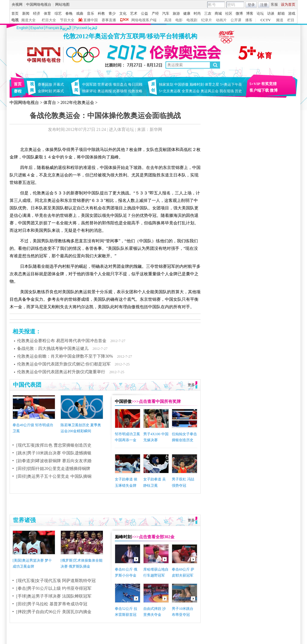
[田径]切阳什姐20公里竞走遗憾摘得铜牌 (53, 469)
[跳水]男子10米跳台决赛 (39, 453)
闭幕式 (59, 91)
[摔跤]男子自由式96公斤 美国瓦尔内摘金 (54, 612)
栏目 (291, 20)
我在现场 (227, 91)
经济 (37, 13)
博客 (250, 13)
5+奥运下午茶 (231, 84)
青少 (112, 13)
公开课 (236, 20)
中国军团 (89, 84)
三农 (208, 13)
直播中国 (91, 20)
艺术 (134, 13)
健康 (187, 13)
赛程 (18, 91)
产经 (155, 13)
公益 (145, 13)
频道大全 (28, 20)
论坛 (260, 13)
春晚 (69, 13)
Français (52, 28)
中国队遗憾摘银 (77, 453)
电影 (179, 20)
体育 (47, 13)
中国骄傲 (181, 84)
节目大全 (67, 20)
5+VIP (255, 84)
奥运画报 (105, 91)
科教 (101, 13)
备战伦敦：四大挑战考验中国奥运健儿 (53, 349)
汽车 (166, 13)
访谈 (271, 13)
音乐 (91, 13)
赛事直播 (109, 20)
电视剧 (192, 20)
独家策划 (166, 84)
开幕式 (58, 84)
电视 (15, 20)
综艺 (58, 13)
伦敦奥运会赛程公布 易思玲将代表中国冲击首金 (62, 341)
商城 (218, 13)
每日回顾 (135, 84)
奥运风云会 (210, 91)
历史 (238, 91)
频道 (280, 20)
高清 (168, 20)
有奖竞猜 (269, 84)
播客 (249, 20)
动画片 (221, 20)
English (22, 28)
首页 (15, 13)
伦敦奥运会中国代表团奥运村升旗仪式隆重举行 (61, 372)
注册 (264, 5)
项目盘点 (120, 84)
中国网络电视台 (39, 4)
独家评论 (89, 91)
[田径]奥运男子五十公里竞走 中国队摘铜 (54, 476)
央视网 (17, 4)
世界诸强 (105, 84)
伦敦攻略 (135, 91)
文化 (123, 13)
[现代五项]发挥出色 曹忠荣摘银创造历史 (54, 445)
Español (37, 28)
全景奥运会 (191, 91)
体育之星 (212, 84)
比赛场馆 (120, 91)
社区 (229, 13)
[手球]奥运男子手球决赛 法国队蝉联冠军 (54, 596)
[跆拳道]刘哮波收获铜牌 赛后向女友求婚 (54, 461)
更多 (191, 385)
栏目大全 (49, 20)
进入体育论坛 (121, 130)
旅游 (176, 13)
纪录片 (207, 20)
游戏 (292, 13)
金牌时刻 (45, 91)
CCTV (266, 20)
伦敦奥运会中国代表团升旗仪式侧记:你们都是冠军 (64, 364)
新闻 (26, 13)
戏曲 (80, 13)
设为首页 (288, 4)
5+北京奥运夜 (170, 91)
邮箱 (281, 13)
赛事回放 (45, 84)
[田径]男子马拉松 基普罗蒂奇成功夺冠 (52, 604)
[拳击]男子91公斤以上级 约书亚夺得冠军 (54, 588)
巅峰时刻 (197, 84)
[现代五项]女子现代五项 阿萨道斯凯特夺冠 (56, 581)
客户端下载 (259, 90)
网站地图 (62, 4)
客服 (274, 4)
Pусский (81, 28)
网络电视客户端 (144, 20)
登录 (251, 5)
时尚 (197, 13)
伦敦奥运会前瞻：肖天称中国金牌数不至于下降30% (65, 356)
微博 (239, 13)
